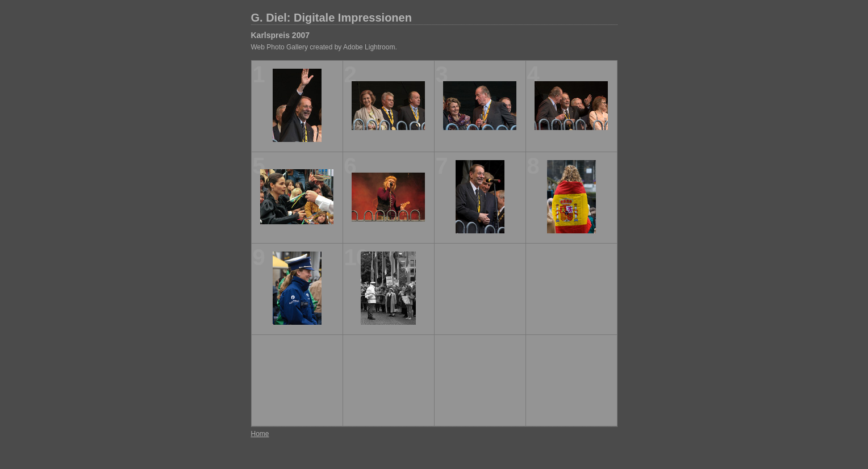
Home (260, 434)
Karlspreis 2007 (281, 35)
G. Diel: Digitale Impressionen (331, 18)
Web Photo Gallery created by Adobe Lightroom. (324, 47)
